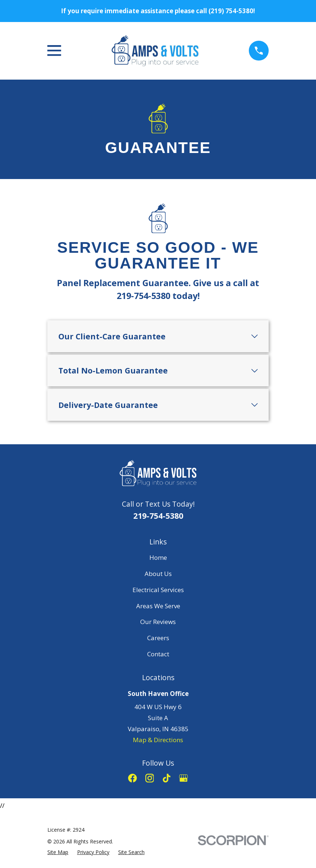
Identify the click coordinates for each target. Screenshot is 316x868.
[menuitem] (58, 852)
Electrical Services (158, 590)
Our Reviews (158, 622)
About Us (158, 574)
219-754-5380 (158, 516)
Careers (158, 638)
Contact (158, 654)
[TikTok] (167, 778)
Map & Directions (158, 740)
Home (158, 557)
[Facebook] (132, 778)
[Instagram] (150, 778)
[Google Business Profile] (184, 778)
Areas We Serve (158, 606)
